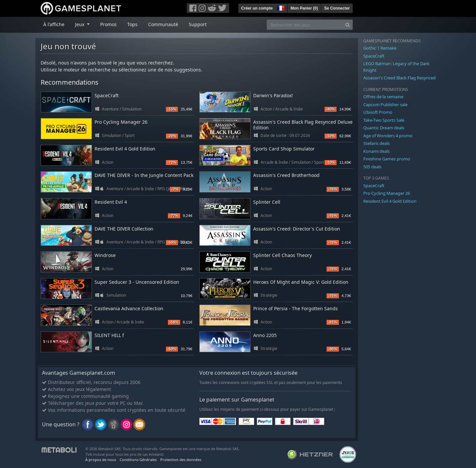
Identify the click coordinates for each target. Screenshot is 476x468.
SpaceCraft (107, 95)
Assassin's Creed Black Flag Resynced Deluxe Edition (303, 125)
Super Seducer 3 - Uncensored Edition (137, 282)
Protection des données (181, 460)
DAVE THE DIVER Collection (124, 229)
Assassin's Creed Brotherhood (286, 175)
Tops (132, 24)
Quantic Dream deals (384, 128)
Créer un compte (257, 8)
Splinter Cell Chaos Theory (282, 255)
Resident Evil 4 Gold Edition (125, 149)
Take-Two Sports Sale (384, 120)
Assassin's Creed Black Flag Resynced (399, 78)
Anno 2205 (265, 335)
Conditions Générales (138, 460)
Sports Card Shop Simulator (284, 149)
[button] (280, 7)
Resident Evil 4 (111, 202)
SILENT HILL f (109, 335)
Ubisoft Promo (378, 112)
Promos (108, 24)
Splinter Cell (267, 202)
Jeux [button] (80, 24)
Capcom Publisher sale (385, 105)
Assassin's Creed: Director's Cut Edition (297, 229)
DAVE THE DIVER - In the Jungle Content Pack (144, 175)
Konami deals (377, 151)
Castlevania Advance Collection (129, 308)
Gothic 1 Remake (380, 48)
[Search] (348, 25)
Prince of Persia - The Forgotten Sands (296, 308)
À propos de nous (101, 460)
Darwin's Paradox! (273, 95)
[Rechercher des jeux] (305, 25)
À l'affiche (54, 24)
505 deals (372, 167)
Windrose (105, 255)
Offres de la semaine (383, 97)
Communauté (163, 24)
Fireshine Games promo (387, 159)
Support (198, 24)
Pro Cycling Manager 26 (121, 122)
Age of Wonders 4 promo (388, 136)
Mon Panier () (304, 8)
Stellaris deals (377, 143)
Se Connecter (337, 8)
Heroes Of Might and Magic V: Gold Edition (301, 282)
